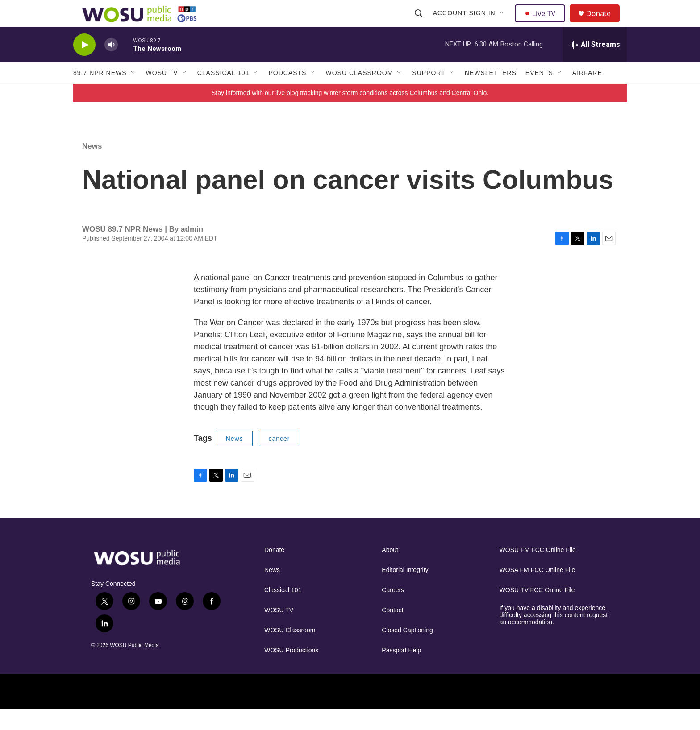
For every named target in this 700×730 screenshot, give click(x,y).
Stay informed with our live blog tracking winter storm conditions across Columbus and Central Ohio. (350, 113)
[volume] (111, 65)
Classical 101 (223, 93)
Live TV (542, 23)
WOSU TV (162, 93)
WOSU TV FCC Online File (537, 610)
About (390, 570)
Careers (393, 610)
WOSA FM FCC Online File (537, 590)
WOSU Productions (291, 670)
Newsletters (491, 93)
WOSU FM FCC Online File (538, 570)
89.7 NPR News (100, 93)
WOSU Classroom (359, 93)
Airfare (587, 93)
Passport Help (401, 670)
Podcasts (287, 93)
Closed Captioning (407, 650)
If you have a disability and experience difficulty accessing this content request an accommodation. (554, 635)
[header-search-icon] (420, 23)
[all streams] (595, 65)
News (92, 166)
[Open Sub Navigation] (503, 23)
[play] (84, 65)
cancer (279, 459)
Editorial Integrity (405, 590)
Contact (392, 630)
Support (429, 93)
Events (539, 93)
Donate (604, 23)
